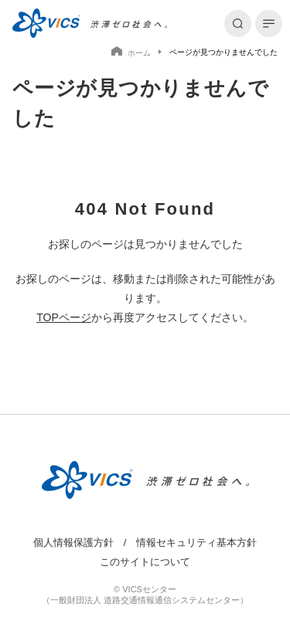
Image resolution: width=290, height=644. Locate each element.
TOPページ (64, 317)
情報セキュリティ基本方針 (196, 543)
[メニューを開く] (269, 24)
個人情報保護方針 (73, 543)
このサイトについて (145, 562)
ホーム (131, 52)
